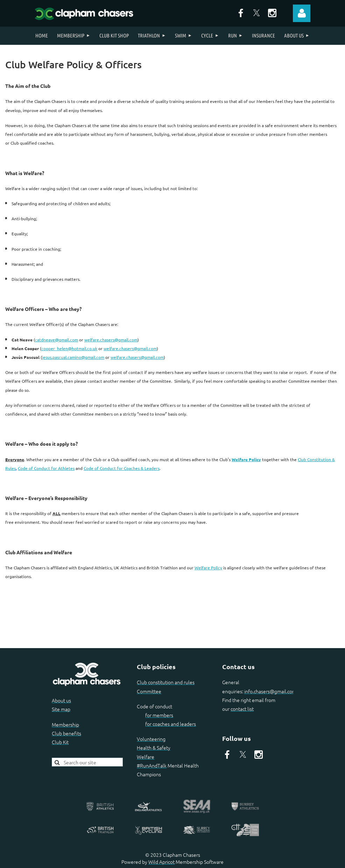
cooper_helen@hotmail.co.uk (69, 348)
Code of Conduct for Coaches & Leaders (122, 468)
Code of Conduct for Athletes (46, 468)
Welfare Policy (246, 459)
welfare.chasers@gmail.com (111, 340)
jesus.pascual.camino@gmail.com (73, 357)
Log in (302, 13)
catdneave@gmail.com (57, 340)
